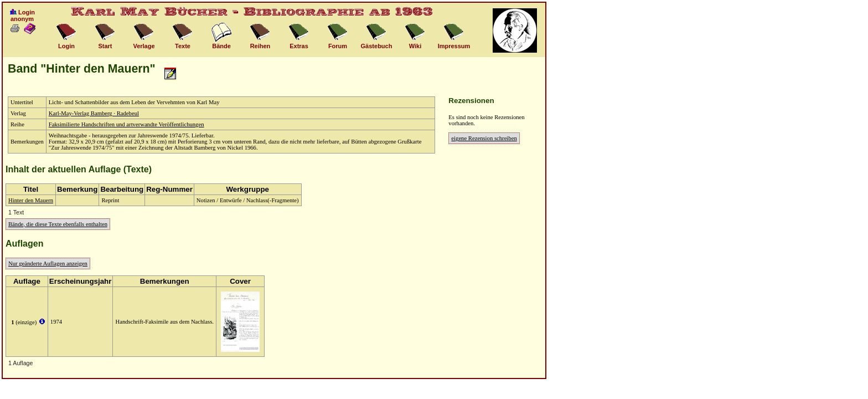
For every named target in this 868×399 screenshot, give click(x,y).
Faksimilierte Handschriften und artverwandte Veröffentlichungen (126, 124)
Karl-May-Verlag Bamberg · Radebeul (94, 113)
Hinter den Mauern (31, 200)
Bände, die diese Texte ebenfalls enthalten (58, 224)
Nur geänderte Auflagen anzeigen (48, 264)
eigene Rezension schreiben (484, 138)
